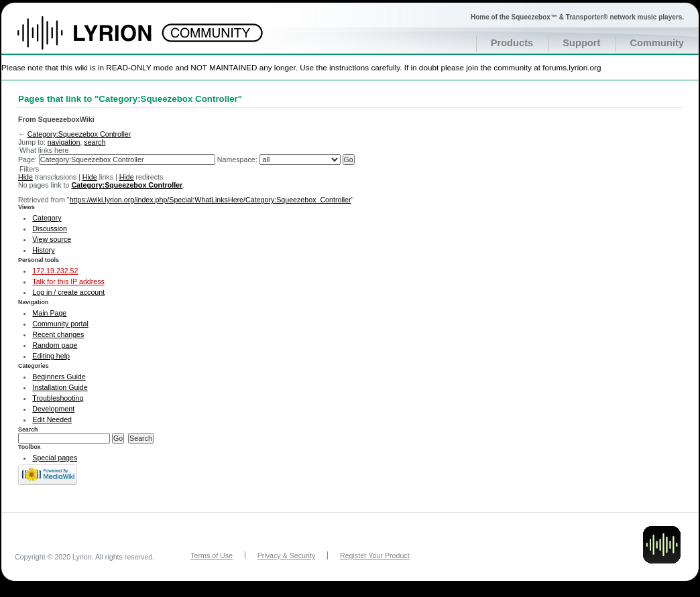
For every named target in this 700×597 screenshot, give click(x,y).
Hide (25, 177)
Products (512, 43)
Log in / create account (68, 292)
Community (657, 43)
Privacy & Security (286, 555)
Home (99, 40)
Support (581, 43)
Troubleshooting (58, 398)
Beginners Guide (59, 377)
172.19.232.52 (55, 271)
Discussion (50, 228)
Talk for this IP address (68, 281)
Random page (55, 345)
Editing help (51, 356)
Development (53, 409)
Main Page (49, 313)
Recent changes (58, 334)
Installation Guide (60, 387)
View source (52, 239)
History (43, 250)
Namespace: (237, 159)
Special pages (55, 458)
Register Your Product (375, 555)
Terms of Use (212, 555)
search (95, 142)
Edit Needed (52, 419)
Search (28, 429)
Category (47, 218)
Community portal (60, 324)
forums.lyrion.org (572, 67)
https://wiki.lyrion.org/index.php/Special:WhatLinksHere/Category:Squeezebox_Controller (211, 200)
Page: (27, 159)
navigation (64, 142)
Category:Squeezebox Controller (79, 134)
